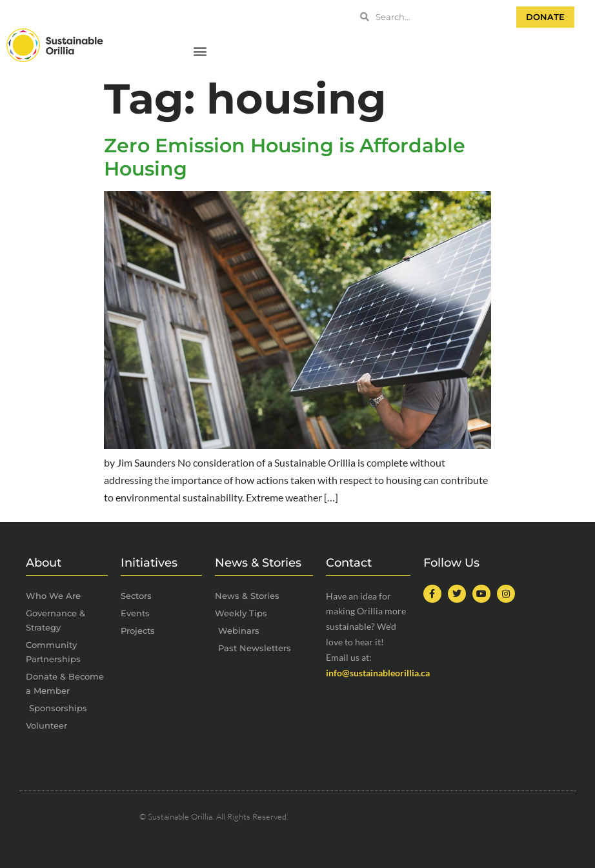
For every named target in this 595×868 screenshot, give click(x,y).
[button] (200, 51)
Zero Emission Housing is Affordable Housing (285, 157)
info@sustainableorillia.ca (378, 673)
